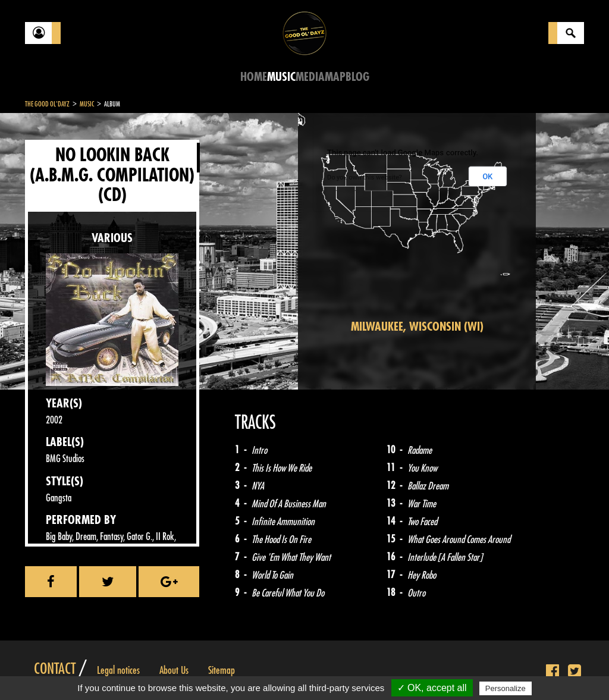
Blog (357, 77)
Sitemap (222, 670)
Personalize (506, 688)
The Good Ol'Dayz (47, 104)
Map (335, 77)
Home (254, 77)
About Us (174, 670)
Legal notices (118, 670)
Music (281, 77)
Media (310, 77)
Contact (55, 669)
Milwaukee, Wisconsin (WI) (417, 327)
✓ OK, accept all (432, 688)
